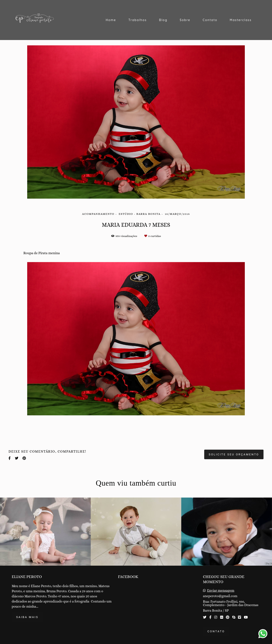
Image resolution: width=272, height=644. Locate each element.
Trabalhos (137, 20)
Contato (210, 20)
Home (111, 20)
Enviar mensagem (221, 591)
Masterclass (241, 20)
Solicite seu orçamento (234, 454)
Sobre (185, 20)
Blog (163, 20)
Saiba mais (27, 617)
